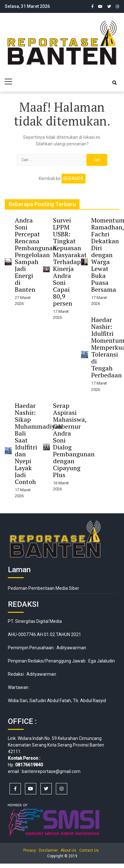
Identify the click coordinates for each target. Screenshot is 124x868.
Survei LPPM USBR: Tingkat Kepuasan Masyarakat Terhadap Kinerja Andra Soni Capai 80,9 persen (70, 262)
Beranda (74, 178)
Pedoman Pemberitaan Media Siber (44, 588)
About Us (68, 850)
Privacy (30, 850)
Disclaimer (48, 850)
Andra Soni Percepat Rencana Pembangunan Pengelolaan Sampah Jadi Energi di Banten (36, 255)
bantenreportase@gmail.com (51, 771)
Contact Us (89, 850)
